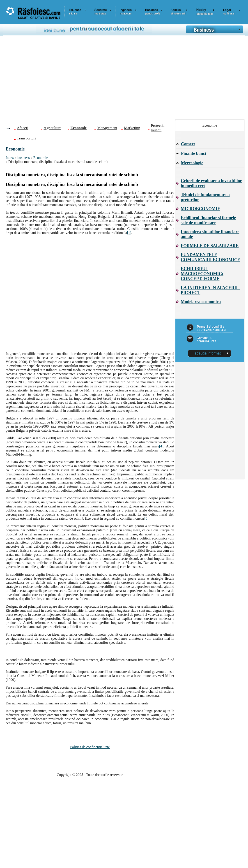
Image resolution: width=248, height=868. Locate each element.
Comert (188, 144)
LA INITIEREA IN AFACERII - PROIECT (211, 290)
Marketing (132, 128)
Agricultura (52, 128)
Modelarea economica (201, 302)
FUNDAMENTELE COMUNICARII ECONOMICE (210, 257)
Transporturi (26, 138)
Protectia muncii (158, 128)
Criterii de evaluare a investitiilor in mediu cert (211, 183)
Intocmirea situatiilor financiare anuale (210, 234)
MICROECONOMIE (201, 209)
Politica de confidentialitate (90, 747)
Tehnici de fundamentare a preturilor (205, 197)
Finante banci (194, 153)
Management (107, 128)
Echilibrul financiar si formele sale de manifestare (208, 220)
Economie (41, 158)
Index (10, 158)
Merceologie (192, 163)
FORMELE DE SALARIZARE (210, 246)
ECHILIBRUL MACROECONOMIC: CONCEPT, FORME (202, 274)
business (23, 158)
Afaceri (23, 128)
